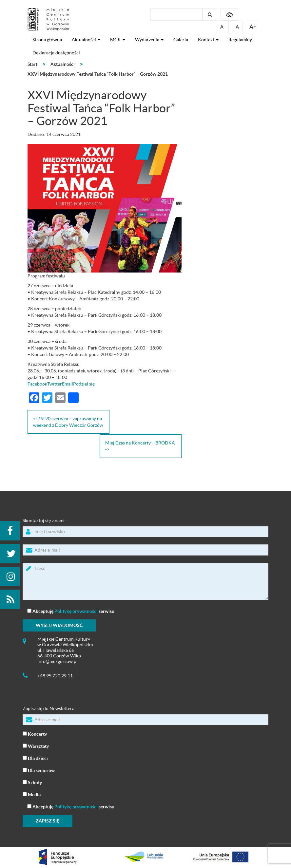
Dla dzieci (35, 758)
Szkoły (32, 782)
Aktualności (86, 40)
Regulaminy (240, 40)
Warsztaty (36, 746)
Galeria (181, 40)
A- (223, 27)
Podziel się (84, 384)
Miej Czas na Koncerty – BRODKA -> (140, 446)
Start (32, 64)
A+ (253, 27)
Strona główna (47, 40)
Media (32, 794)
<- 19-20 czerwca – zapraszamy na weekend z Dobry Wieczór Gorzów (68, 422)
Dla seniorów (39, 770)
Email (68, 384)
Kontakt (208, 40)
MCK (118, 40)
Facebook (37, 384)
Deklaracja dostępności (56, 53)
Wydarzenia (149, 40)
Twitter (55, 384)
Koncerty (35, 734)
